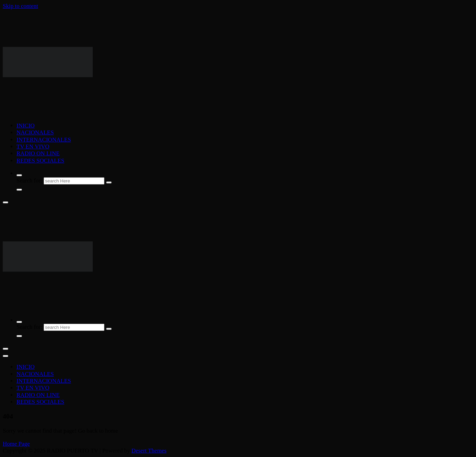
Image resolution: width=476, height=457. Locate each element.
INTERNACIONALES (44, 140)
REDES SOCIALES (40, 161)
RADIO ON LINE (38, 153)
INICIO (26, 126)
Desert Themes (149, 451)
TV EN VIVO (33, 147)
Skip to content (20, 6)
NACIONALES (35, 132)
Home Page (16, 444)
